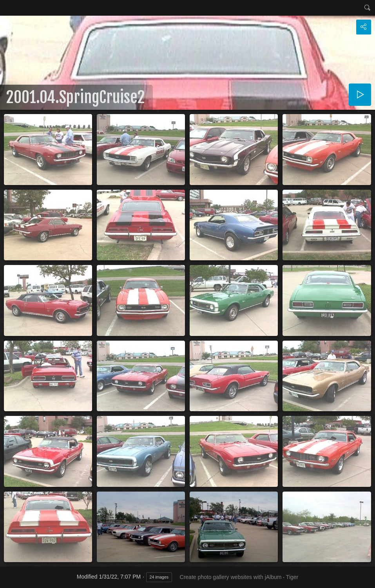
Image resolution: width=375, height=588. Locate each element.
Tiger (292, 577)
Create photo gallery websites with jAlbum (231, 577)
